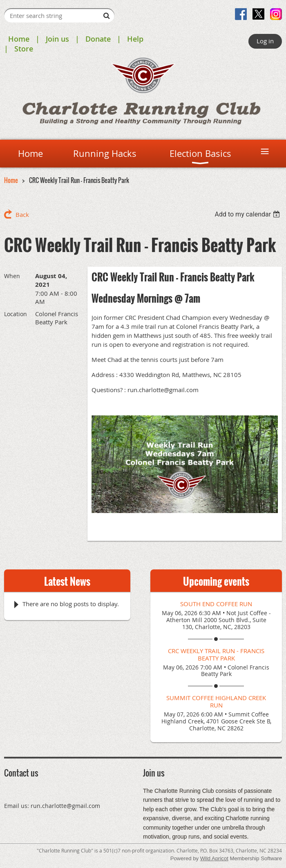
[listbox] (248, 214)
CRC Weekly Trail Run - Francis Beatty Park (216, 654)
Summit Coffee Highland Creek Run (216, 701)
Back (22, 214)
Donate (98, 39)
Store (24, 49)
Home (19, 39)
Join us (57, 39)
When (12, 276)
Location (16, 314)
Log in (265, 41)
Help (135, 39)
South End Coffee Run (216, 604)
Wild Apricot (214, 858)
